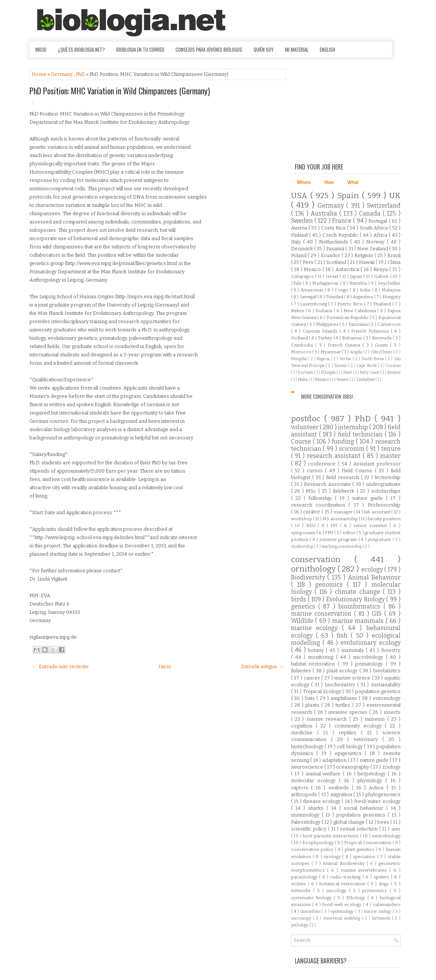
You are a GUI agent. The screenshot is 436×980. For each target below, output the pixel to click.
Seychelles (389, 283)
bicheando (382, 918)
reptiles (350, 733)
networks (302, 891)
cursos (316, 471)
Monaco (322, 380)
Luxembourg (314, 304)
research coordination (320, 505)
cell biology (350, 747)
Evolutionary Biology (356, 599)
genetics (305, 606)
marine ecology (317, 628)
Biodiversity (309, 577)
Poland (300, 255)
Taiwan (341, 366)
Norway (377, 242)
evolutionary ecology (371, 643)
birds (300, 599)
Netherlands (335, 242)
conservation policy (313, 849)
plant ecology (343, 671)
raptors (301, 788)
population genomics (362, 815)
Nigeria (324, 359)
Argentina (363, 297)
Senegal (308, 297)
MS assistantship (340, 519)
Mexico (313, 269)
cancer (313, 678)
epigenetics (350, 753)
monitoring (322, 657)
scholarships (386, 491)
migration (342, 794)
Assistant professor (377, 464)
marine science (353, 678)
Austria (300, 228)
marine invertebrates (365, 870)
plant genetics (360, 849)
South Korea (373, 359)
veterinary (368, 739)
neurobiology (386, 836)
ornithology (314, 569)
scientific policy (310, 829)
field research (344, 477)
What (353, 182)
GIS (378, 614)
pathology (300, 925)
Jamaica (394, 372)
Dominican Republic (348, 317)
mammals (354, 650)
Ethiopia (329, 372)
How (329, 182)
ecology (373, 569)
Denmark (303, 249)
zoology (391, 767)
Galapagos (303, 276)
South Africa (374, 228)
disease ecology (322, 801)
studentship (303, 546)
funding (344, 441)
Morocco (302, 352)
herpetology (373, 774)
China (394, 262)
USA (301, 196)
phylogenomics (383, 794)
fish (344, 636)
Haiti (348, 372)
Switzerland (384, 206)
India (365, 290)
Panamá (336, 249)
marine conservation (323, 614)
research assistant (335, 456)
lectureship (388, 477)
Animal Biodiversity (344, 863)
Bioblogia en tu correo (140, 49)
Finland (300, 235)
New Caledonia (360, 311)
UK (395, 196)
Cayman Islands (321, 331)
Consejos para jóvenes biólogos (209, 49)
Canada (371, 213)
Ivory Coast (370, 372)
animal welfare (324, 774)
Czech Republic (341, 235)
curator (312, 512)
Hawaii (367, 262)
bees (384, 822)
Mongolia (300, 359)
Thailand (383, 304)
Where (304, 182)
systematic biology (313, 898)
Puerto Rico (350, 304)
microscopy (302, 918)
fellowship (322, 498)
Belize (298, 311)
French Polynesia (371, 331)
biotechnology (308, 747)
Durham (306, 372)
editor (350, 533)
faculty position (384, 519)
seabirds (340, 788)
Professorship (384, 505)
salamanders (387, 904)
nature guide (369, 498)
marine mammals (359, 621)
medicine (304, 733)
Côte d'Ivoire (382, 352)
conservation (323, 560)
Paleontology (306, 822)
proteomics (376, 891)
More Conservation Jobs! (327, 396)
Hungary (391, 297)
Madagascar (326, 283)
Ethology (357, 898)
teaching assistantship (342, 546)
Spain (350, 196)
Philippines (328, 324)
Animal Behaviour (374, 577)
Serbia (346, 359)
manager (344, 512)
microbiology (369, 657)
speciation (365, 857)
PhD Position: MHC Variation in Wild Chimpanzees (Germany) (120, 91)
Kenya (381, 269)
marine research (328, 719)
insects (392, 712)
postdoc (308, 419)
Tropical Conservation (368, 843)
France (343, 221)
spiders (382, 877)
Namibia (359, 283)
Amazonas (313, 290)
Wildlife (303, 621)
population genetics (378, 691)
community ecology (360, 726)
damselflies (311, 911)
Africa (381, 235)
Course (302, 441)
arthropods (305, 794)
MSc (312, 491)
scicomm (353, 449)
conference (323, 464)
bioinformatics (361, 606)
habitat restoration (315, 664)
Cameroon (389, 324)
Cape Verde (367, 366)
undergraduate (383, 484)
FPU (330, 533)
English (327, 49)
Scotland (337, 262)
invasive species (349, 712)
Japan (357, 276)
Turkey (326, 338)
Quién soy (264, 49)
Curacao (393, 366)
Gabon (382, 276)
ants (396, 829)
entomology (387, 698)
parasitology (305, 877)
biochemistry (341, 685)
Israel (333, 276)
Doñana (324, 311)
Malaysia (391, 290)
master (390, 456)
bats (311, 698)
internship (354, 427)
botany (317, 650)
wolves (299, 884)
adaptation (335, 760)
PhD (81, 74)
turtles (344, 705)
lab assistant (377, 512)
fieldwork (345, 491)
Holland (300, 338)
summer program (339, 539)
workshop (302, 519)
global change (350, 822)
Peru (309, 262)
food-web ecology (343, 904)
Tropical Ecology (323, 691)
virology (333, 857)
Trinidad (335, 297)
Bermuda (382, 338)
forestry (391, 650)
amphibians (345, 698)
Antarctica (348, 269)
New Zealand (373, 249)
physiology (371, 780)
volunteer (305, 427)
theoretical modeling (343, 918)
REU (312, 525)
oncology (337, 891)
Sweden (303, 221)
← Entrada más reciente (60, 666)
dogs (385, 884)
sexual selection (360, 829)
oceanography (353, 767)
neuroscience (308, 767)
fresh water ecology (377, 801)
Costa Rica (334, 228)
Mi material (297, 49)
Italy (297, 242)
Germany (62, 74)
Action (378, 788)
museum (376, 719)
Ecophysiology (319, 843)
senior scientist (371, 525)
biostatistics (387, 671)
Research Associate (328, 484)
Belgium (364, 255)
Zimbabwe (366, 380)
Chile (297, 283)
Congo (342, 290)
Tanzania (359, 324)
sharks (317, 808)
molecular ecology (315, 780)
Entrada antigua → (263, 666)
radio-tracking (346, 877)
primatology (371, 664)
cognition (303, 726)
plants (313, 705)
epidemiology (343, 911)
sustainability (386, 685)
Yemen (343, 380)
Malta (303, 380)
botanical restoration (343, 884)
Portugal (378, 221)
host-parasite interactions (331, 836)
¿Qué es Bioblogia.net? (81, 49)
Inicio (41, 49)
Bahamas (353, 338)
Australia (325, 213)
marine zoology (378, 911)
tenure (391, 449)
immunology (306, 815)
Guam (382, 345)
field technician (361, 434)
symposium (304, 533)
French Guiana (345, 345)
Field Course (358, 471)
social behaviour (365, 808)
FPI (335, 525)
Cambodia (303, 345)
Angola (356, 352)
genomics (331, 585)
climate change (359, 592)
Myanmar (331, 352)
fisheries (302, 671)
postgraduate (380, 540)
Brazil (394, 255)
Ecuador (331, 255)
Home (40, 74)
